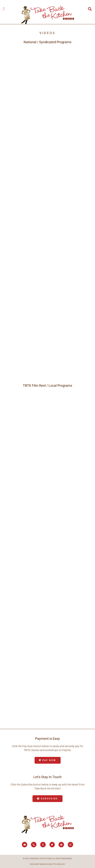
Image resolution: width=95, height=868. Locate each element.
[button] (4, 9)
